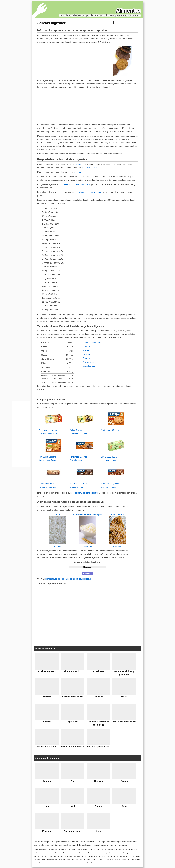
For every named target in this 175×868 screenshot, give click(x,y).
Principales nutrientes (92, 343)
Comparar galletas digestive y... (88, 562)
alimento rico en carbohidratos (77, 184)
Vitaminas (87, 350)
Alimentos (128, 11)
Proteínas (87, 358)
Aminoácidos (88, 362)
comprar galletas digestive (87, 493)
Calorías (86, 347)
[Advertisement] (72, 61)
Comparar (57, 546)
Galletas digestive (51, 23)
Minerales (87, 354)
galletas (77, 172)
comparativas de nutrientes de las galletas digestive (68, 579)
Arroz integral (118, 514)
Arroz (57, 514)
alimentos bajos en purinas (91, 192)
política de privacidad (78, 863)
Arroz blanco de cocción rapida (87, 514)
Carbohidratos (89, 366)
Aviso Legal (91, 863)
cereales (78, 164)
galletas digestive (90, 168)
